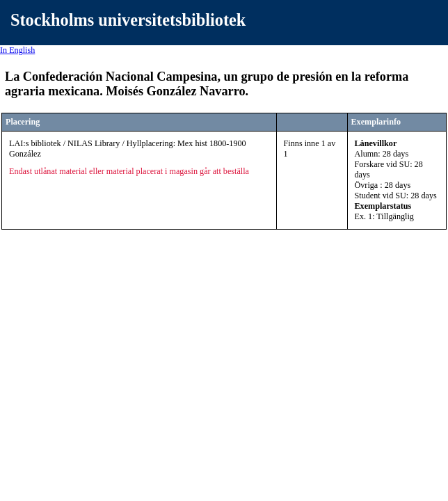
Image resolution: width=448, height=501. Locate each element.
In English (17, 50)
